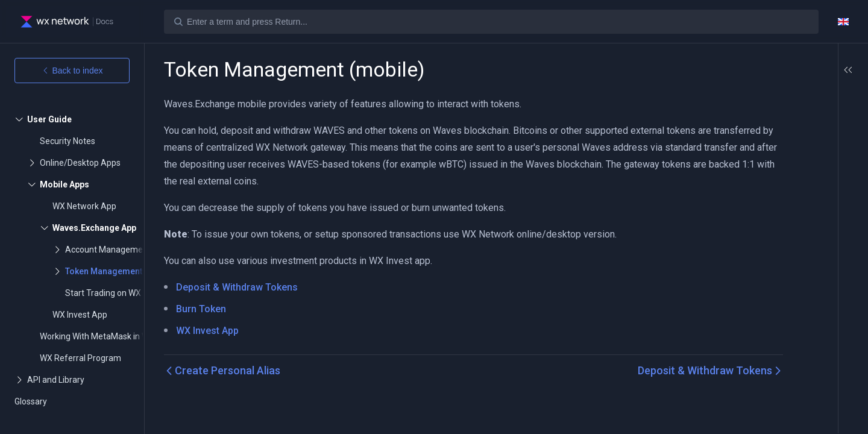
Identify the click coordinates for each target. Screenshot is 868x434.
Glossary (31, 401)
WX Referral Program (80, 358)
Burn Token (201, 309)
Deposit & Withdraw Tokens (237, 287)
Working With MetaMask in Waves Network (120, 336)
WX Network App (84, 206)
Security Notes (68, 141)
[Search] (491, 22)
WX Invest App (80, 315)
